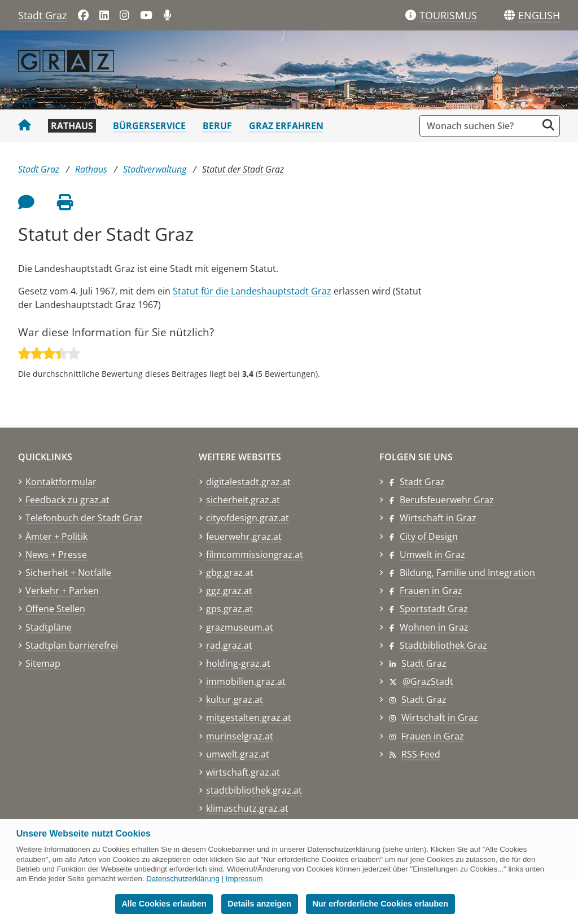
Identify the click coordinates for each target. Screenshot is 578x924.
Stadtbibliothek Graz (443, 645)
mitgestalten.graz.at (249, 718)
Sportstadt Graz (434, 609)
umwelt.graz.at (238, 754)
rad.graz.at (229, 645)
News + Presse (56, 555)
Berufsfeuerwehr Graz (447, 500)
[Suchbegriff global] (481, 126)
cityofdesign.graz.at (248, 518)
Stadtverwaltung (155, 169)
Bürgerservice (149, 126)
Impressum (244, 879)
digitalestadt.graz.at (248, 482)
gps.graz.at (229, 609)
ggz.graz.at (229, 591)
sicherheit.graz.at (243, 500)
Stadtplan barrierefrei (72, 645)
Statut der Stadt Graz (243, 169)
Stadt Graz (42, 15)
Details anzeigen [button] (259, 904)
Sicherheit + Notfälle (68, 573)
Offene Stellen (55, 609)
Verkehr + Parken (62, 591)
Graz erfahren (286, 126)
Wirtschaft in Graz (438, 518)
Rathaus (72, 126)
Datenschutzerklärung (183, 879)
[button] (539, 16)
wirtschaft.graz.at (243, 772)
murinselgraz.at (240, 736)
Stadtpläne (49, 627)
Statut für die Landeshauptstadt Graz (252, 291)
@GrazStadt (428, 681)
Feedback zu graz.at (67, 500)
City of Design (429, 536)
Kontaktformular (61, 482)
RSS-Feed (421, 754)
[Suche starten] (548, 125)
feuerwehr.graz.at (244, 536)
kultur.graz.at (235, 699)
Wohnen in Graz (434, 627)
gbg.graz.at (230, 573)
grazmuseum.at (240, 627)
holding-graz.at (238, 663)
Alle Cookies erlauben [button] (164, 904)
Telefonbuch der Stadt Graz (84, 518)
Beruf (217, 126)
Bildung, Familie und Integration (467, 573)
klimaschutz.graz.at (247, 808)
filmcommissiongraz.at (255, 555)
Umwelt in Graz (432, 555)
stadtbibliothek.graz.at (254, 790)
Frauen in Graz (431, 591)
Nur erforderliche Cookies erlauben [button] (380, 904)
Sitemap (43, 663)
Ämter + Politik (56, 536)
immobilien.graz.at (246, 681)
